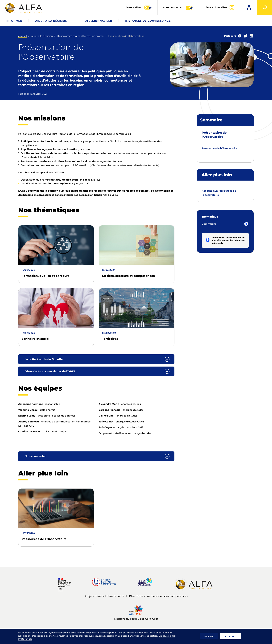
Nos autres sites (217, 7)
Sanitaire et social (35, 339)
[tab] (96, 359)
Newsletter (139, 8)
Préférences (25, 639)
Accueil (23, 36)
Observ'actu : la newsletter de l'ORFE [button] (50, 371)
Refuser (209, 636)
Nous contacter (178, 8)
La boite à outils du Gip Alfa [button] (44, 359)
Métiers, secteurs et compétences (128, 276)
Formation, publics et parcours (45, 276)
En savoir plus (167, 636)
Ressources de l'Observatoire (44, 539)
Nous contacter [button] (35, 456)
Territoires (110, 339)
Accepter (230, 636)
